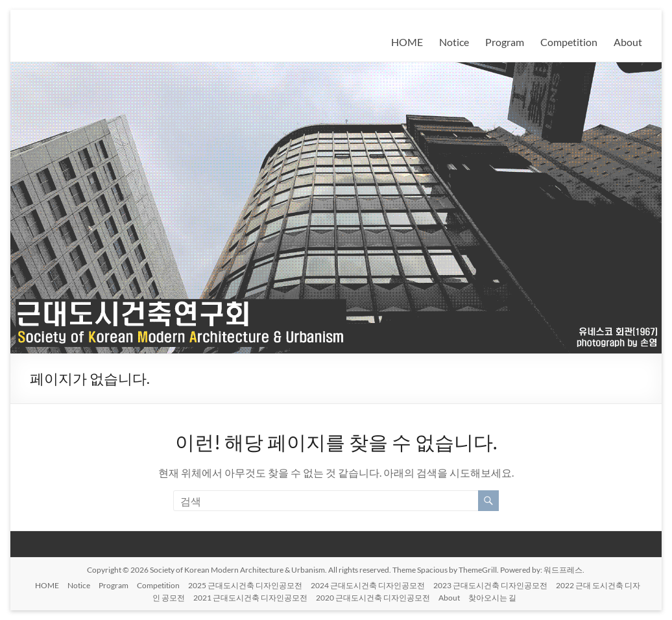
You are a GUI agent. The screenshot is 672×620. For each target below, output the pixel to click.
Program (505, 42)
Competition (569, 42)
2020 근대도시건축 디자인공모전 (373, 598)
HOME (407, 42)
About (628, 42)
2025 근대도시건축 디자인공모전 (245, 585)
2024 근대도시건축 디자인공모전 (368, 585)
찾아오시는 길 (492, 598)
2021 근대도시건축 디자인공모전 (250, 598)
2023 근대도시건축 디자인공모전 (490, 585)
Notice (454, 42)
